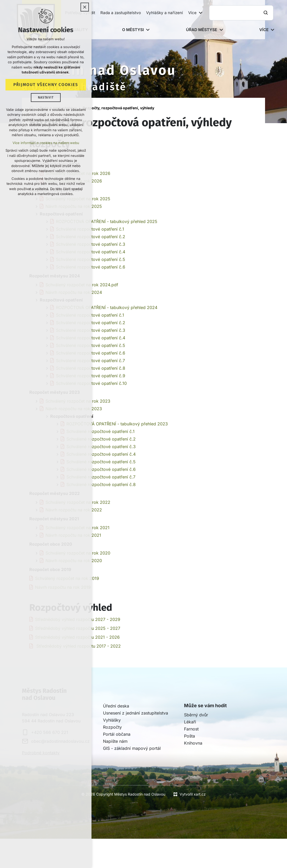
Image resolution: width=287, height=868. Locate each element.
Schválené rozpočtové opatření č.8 (101, 484)
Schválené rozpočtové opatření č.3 (101, 447)
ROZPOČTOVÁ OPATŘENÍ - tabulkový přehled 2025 (107, 221)
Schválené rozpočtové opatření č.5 (101, 462)
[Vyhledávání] (266, 13)
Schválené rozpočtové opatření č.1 (101, 431)
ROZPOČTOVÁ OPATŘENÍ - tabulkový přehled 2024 (107, 307)
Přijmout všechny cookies (46, 85)
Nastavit (46, 98)
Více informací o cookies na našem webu (46, 143)
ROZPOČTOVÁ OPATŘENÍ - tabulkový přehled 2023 (117, 424)
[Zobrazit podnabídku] (200, 13)
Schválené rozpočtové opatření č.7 (101, 477)
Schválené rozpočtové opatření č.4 (101, 454)
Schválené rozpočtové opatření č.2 (101, 439)
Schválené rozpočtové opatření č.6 (101, 469)
